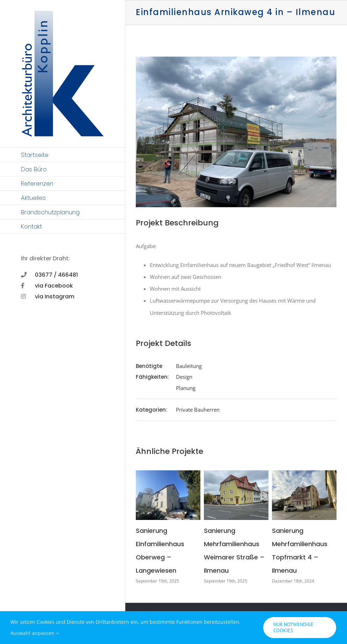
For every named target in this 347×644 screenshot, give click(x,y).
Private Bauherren (198, 410)
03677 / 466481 (56, 275)
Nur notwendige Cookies (293, 627)
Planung (186, 388)
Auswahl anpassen (35, 633)
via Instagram (55, 296)
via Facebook (54, 286)
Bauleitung (189, 366)
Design (184, 377)
